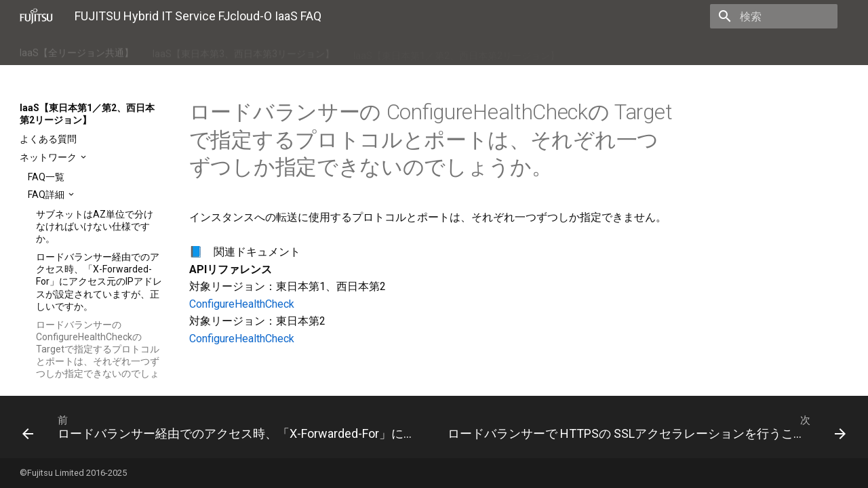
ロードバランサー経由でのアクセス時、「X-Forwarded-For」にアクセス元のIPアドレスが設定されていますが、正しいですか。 (99, 282)
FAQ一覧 (46, 177)
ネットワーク (49, 157)
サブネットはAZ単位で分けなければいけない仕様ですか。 (95, 226)
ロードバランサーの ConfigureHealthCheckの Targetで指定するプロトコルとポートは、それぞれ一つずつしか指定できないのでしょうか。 (98, 355)
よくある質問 (48, 139)
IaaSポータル (607, 50)
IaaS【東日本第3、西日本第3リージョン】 (243, 50)
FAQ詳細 (47, 195)
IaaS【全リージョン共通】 (77, 50)
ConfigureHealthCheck (242, 304)
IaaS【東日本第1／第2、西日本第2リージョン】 (456, 50)
